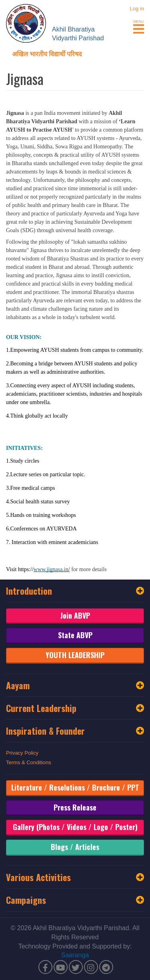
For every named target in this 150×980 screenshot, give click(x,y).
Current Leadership (75, 708)
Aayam (75, 685)
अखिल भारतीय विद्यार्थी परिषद (47, 53)
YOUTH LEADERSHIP (75, 655)
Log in (137, 9)
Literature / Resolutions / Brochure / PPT (75, 787)
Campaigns (75, 900)
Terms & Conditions (29, 762)
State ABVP (75, 635)
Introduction (75, 591)
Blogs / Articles (75, 847)
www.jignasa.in (51, 569)
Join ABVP (75, 615)
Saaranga (75, 955)
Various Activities (75, 877)
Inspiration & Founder (75, 731)
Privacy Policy (22, 753)
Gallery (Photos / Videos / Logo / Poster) (75, 827)
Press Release (75, 807)
